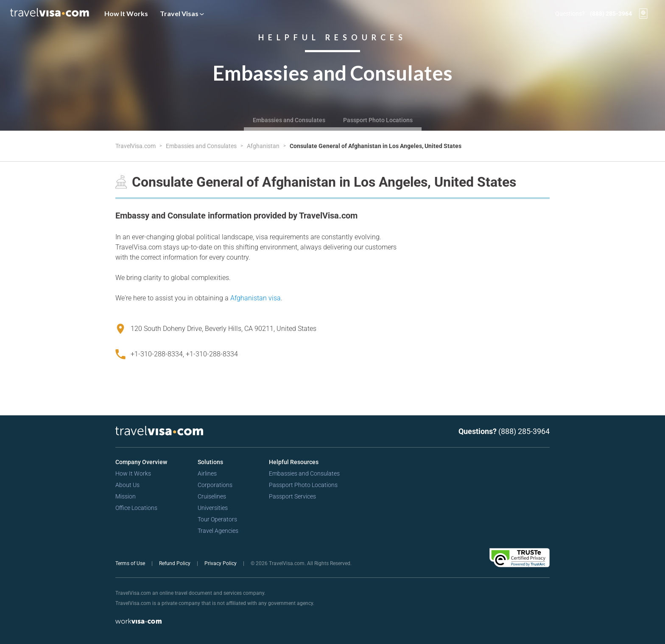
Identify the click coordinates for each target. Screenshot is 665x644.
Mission (126, 496)
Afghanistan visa (256, 298)
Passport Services (292, 496)
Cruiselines (212, 496)
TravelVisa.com (136, 146)
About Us (127, 485)
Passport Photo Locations (378, 120)
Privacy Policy (221, 563)
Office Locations (136, 508)
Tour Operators (217, 519)
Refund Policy (175, 563)
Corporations (215, 485)
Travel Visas (182, 13)
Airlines (207, 473)
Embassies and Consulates (289, 120)
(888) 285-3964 (611, 14)
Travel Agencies (218, 531)
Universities (213, 508)
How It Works (126, 13)
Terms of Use (131, 563)
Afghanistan (264, 146)
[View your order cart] (643, 14)
